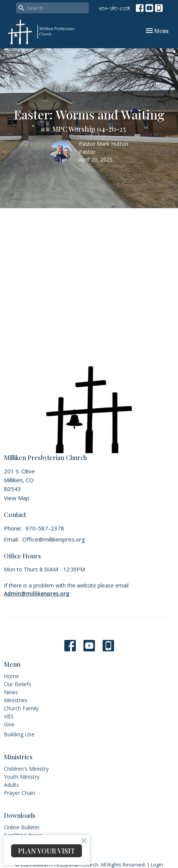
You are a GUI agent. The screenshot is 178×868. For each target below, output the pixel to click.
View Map (17, 498)
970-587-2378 (114, 8)
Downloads (20, 815)
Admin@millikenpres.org (37, 593)
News (11, 692)
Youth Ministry (22, 777)
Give (9, 724)
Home (11, 676)
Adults (11, 785)
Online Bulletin (22, 827)
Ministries (16, 700)
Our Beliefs (18, 684)
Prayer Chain (20, 793)
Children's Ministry (26, 769)
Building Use (19, 734)
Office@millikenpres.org (54, 539)
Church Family (21, 708)
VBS (9, 716)
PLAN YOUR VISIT (47, 851)
